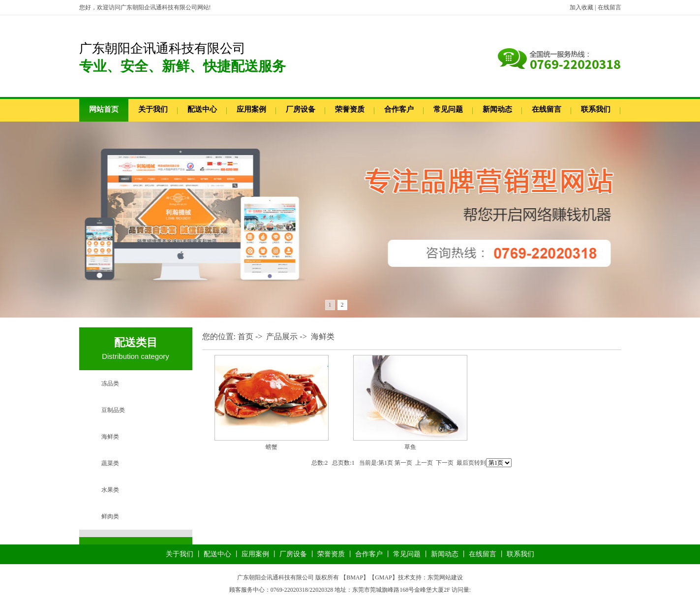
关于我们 (153, 109)
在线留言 (609, 7)
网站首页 (104, 109)
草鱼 (410, 447)
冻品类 (110, 383)
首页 (245, 336)
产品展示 (282, 336)
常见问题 (448, 109)
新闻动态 (497, 109)
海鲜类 (110, 437)
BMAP (355, 577)
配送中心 (202, 109)
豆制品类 (113, 410)
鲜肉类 (110, 516)
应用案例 (251, 109)
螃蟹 (272, 447)
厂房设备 (301, 109)
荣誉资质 (350, 109)
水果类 (110, 490)
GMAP (383, 577)
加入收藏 (581, 7)
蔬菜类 (110, 463)
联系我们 (596, 109)
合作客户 (399, 109)
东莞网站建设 (445, 577)
